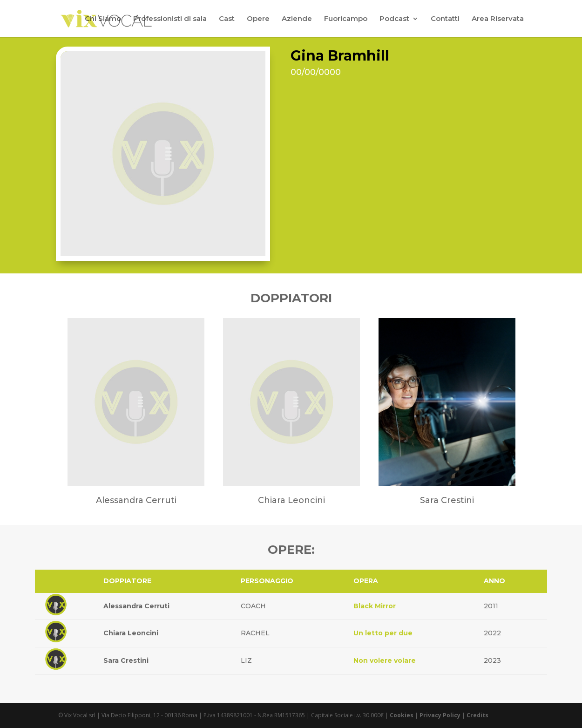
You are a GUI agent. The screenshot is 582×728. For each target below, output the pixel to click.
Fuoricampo (346, 19)
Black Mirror (375, 606)
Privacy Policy (440, 715)
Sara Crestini (126, 660)
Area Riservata (498, 19)
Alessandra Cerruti (136, 606)
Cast (227, 19)
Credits (477, 715)
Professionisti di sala (170, 19)
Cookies (402, 715)
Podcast (394, 19)
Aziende (297, 19)
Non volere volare (385, 660)
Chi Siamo (103, 19)
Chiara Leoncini (131, 633)
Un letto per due (383, 633)
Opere (258, 19)
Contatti (445, 19)
